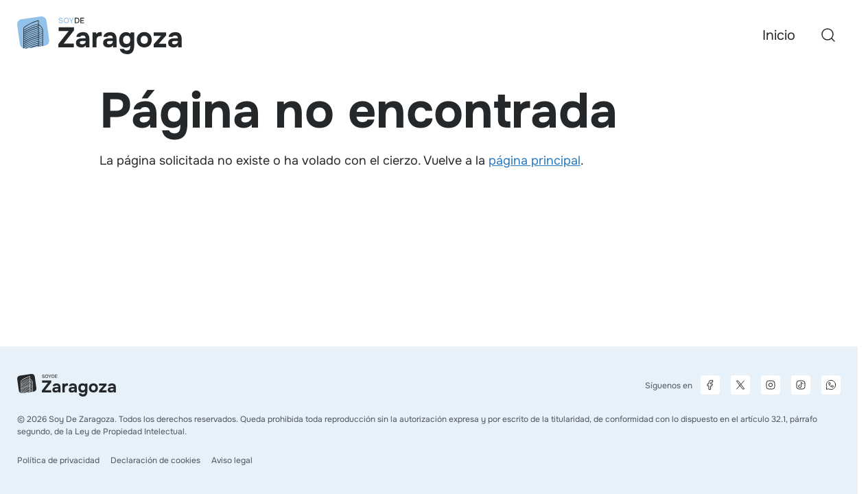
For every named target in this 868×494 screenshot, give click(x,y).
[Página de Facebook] (710, 385)
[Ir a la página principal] (99, 35)
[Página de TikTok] (801, 385)
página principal (535, 161)
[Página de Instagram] (771, 385)
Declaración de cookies (155, 460)
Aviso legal (232, 460)
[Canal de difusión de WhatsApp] (831, 385)
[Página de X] (740, 385)
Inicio (779, 35)
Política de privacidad (58, 460)
